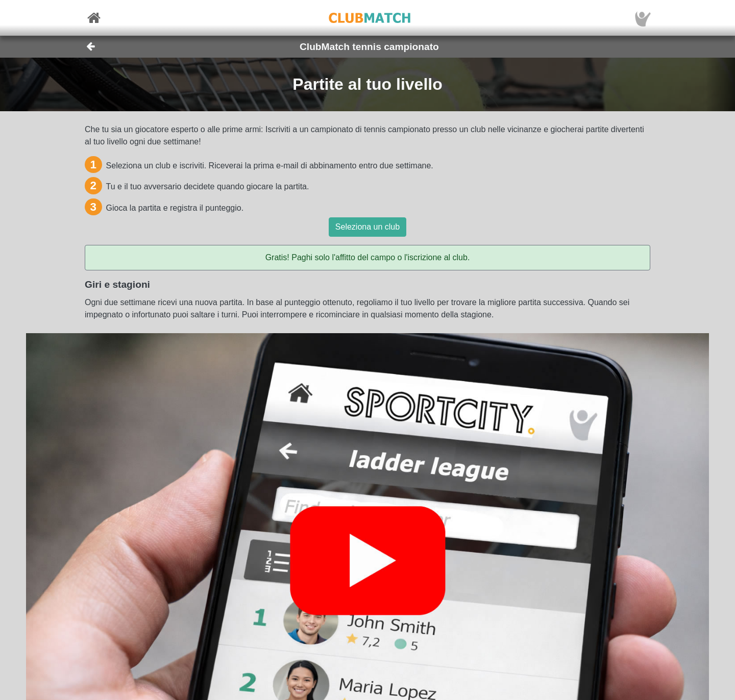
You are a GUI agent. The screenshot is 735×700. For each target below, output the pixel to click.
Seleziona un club (367, 227)
